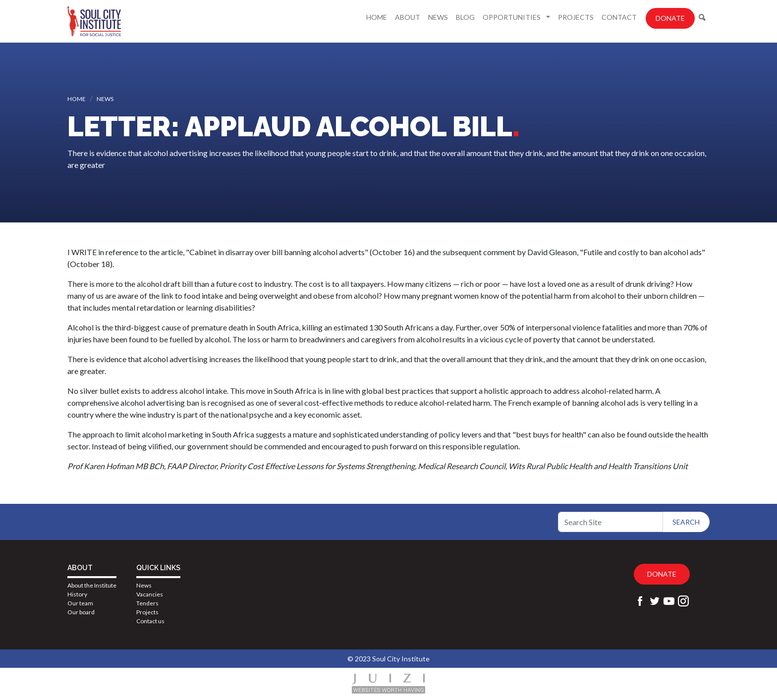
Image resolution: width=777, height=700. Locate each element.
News (438, 17)
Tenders (147, 603)
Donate (670, 18)
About (408, 17)
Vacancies (150, 594)
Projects (576, 17)
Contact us (150, 621)
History (77, 594)
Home (377, 17)
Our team (80, 603)
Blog (465, 17)
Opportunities (512, 17)
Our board (81, 612)
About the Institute (92, 585)
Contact (619, 17)
